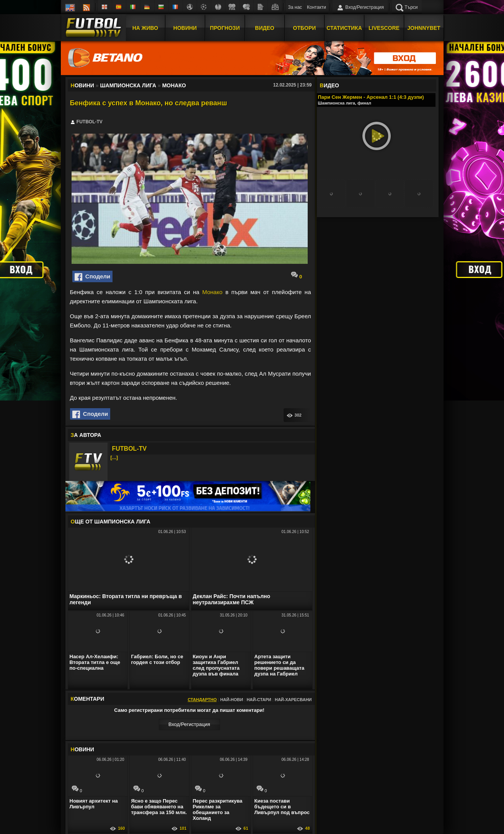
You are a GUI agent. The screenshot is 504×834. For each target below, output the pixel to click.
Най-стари (259, 700)
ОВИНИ (82, 749)
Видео (264, 28)
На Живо (145, 28)
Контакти (316, 7)
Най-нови (232, 700)
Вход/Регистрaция (189, 724)
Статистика (344, 28)
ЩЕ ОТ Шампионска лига (111, 522)
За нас (295, 7)
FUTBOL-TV (130, 449)
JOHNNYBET (424, 28)
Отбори (305, 28)
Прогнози (225, 28)
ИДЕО (329, 85)
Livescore (384, 28)
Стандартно (202, 700)
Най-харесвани (293, 700)
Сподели (93, 277)
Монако (213, 292)
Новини (185, 28)
